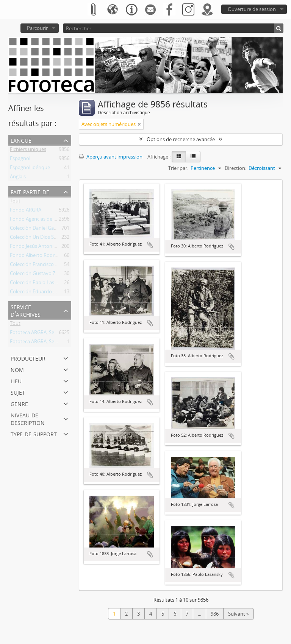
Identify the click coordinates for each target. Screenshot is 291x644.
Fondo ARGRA (26, 211)
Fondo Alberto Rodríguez (38, 257)
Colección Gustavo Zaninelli (41, 275)
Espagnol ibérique (30, 169)
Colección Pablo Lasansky (39, 284)
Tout (15, 202)
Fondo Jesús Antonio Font (39, 247)
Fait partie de (30, 191)
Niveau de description (28, 418)
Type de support (34, 433)
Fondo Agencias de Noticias (41, 220)
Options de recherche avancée (181, 139)
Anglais (18, 178)
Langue (21, 140)
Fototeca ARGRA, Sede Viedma (44, 343)
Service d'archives (26, 310)
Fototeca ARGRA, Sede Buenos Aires (50, 334)
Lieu (16, 380)
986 (215, 614)
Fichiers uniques (28, 151)
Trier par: (178, 168)
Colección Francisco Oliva (38, 266)
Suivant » (238, 614)
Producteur (28, 358)
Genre (19, 403)
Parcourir (37, 28)
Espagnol (20, 160)
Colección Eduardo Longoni (41, 293)
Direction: (235, 168)
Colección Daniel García (36, 229)
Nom (17, 369)
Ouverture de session (252, 9)
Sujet (18, 392)
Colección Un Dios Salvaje (38, 238)
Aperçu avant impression (111, 157)
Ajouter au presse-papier (150, 245)
